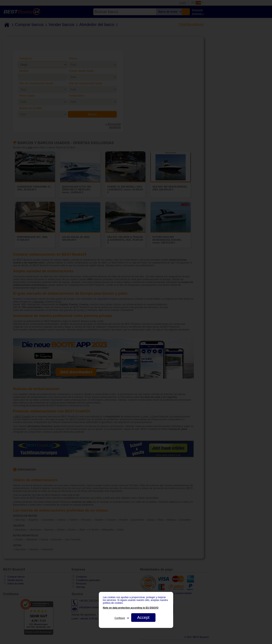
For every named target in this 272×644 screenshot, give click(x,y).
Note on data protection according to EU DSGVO (131, 608)
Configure (120, 618)
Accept (143, 617)
